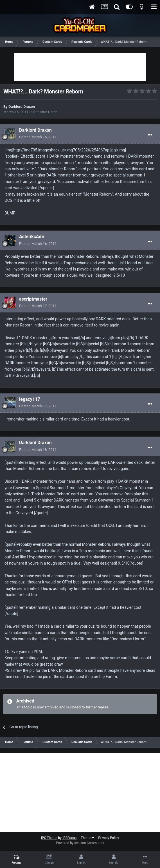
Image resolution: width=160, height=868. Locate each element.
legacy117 (30, 399)
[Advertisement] (80, 67)
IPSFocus (69, 838)
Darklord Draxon (22, 107)
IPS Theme (49, 838)
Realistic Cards (45, 112)
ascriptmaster (33, 299)
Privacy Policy (109, 838)
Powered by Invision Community (80, 843)
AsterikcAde (31, 237)
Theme (87, 838)
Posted (38, 137)
